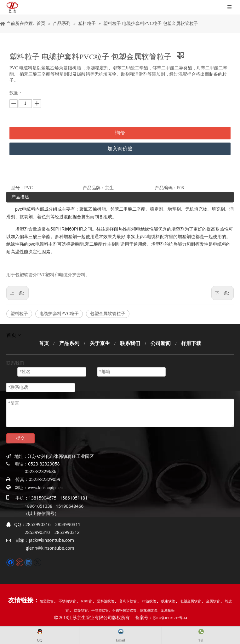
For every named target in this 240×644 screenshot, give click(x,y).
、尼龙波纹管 (147, 610)
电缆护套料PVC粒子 (59, 314)
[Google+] (20, 562)
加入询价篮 (120, 149)
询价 (120, 133)
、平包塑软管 (98, 610)
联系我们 (130, 343)
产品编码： (166, 188)
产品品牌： (94, 188)
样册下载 (191, 343)
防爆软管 (81, 610)
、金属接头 (166, 610)
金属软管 (213, 601)
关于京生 (100, 343)
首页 (44, 343)
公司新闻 (161, 343)
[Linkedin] (29, 562)
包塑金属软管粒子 (108, 314)
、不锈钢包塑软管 (123, 610)
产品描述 (20, 197)
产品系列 (69, 343)
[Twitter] (37, 562)
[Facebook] (11, 562)
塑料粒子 (19, 314)
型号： (18, 188)
